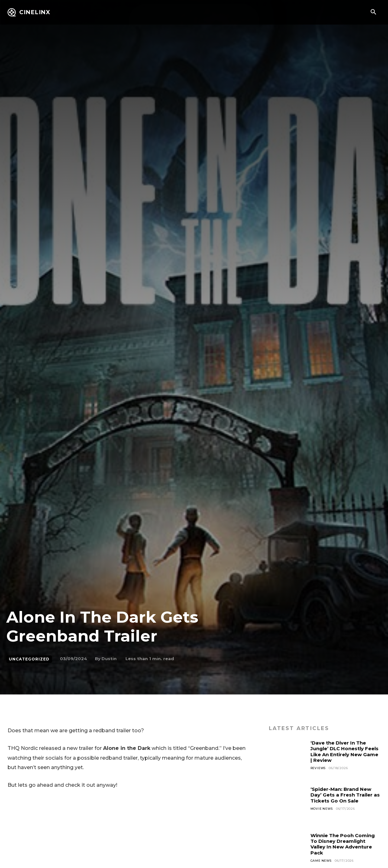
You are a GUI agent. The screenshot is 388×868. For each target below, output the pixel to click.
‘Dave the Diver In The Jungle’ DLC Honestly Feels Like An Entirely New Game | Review (341, 751)
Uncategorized (29, 659)
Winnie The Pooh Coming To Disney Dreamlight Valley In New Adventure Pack (345, 844)
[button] (373, 13)
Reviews (319, 768)
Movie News (322, 809)
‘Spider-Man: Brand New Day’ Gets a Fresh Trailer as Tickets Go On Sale (344, 795)
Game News (322, 861)
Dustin (109, 659)
